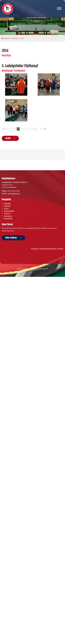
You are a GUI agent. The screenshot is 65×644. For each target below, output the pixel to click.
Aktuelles (7, 203)
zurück (8, 138)
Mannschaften (9, 211)
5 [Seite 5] (21, 129)
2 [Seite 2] (13, 129)
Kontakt (60, 248)
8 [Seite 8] (29, 129)
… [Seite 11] (39, 129)
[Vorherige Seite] (7, 129)
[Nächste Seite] (42, 129)
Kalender (7, 206)
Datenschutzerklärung (48, 248)
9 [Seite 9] (32, 129)
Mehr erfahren (11, 238)
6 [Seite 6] (24, 129)
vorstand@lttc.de (14, 193)
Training (7, 213)
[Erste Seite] (4, 129)
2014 (22, 38)
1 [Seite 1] (10, 129)
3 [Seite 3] (15, 129)
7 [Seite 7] (27, 129)
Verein (6, 208)
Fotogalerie (15, 38)
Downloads (8, 218)
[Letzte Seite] (45, 129)
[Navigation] (59, 9)
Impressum (35, 248)
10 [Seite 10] (35, 129)
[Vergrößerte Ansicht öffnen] (16, 85)
